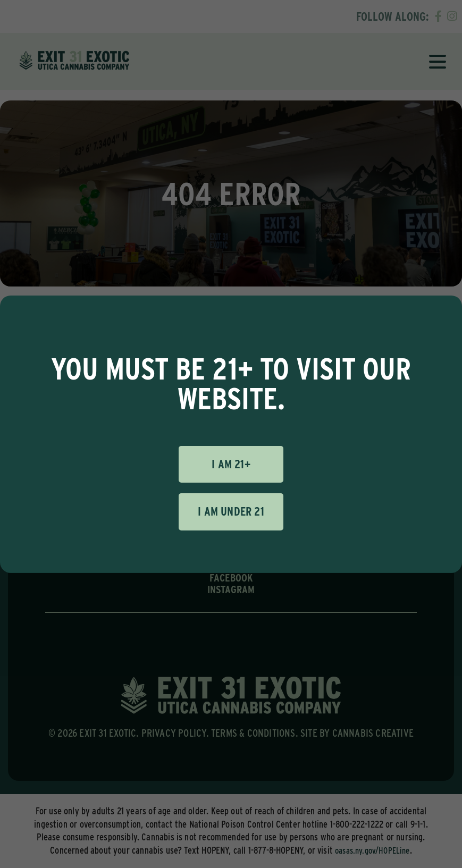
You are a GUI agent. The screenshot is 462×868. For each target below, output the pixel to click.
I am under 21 (231, 511)
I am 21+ (231, 464)
